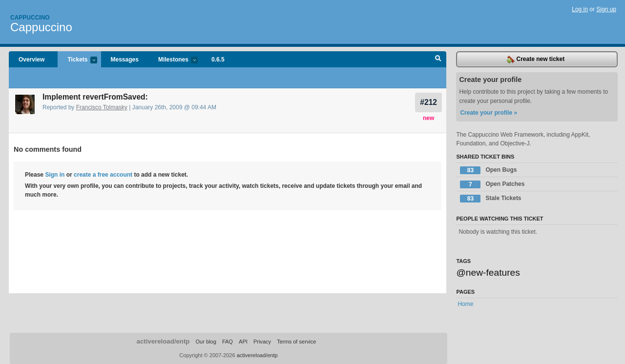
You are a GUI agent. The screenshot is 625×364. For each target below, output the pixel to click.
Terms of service (296, 342)
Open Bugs (488, 170)
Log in (580, 9)
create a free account (103, 175)
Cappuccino (30, 18)
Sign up (606, 9)
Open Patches (492, 184)
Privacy (262, 342)
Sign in (55, 175)
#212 (428, 102)
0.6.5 (218, 60)
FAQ (228, 342)
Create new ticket (536, 60)
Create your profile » (489, 113)
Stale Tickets (490, 199)
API (243, 342)
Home (465, 304)
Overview (31, 60)
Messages (125, 60)
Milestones (173, 60)
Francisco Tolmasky (102, 107)
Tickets (77, 60)
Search (438, 60)
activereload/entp (163, 341)
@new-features (488, 273)
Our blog (206, 342)
